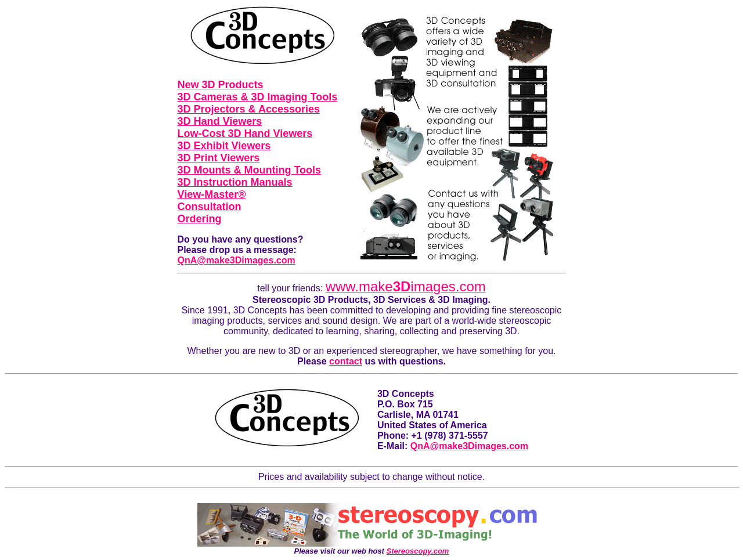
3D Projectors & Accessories (249, 109)
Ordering (200, 219)
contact (346, 361)
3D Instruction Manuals (235, 182)
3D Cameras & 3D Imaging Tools (258, 97)
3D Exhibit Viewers (224, 146)
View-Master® (212, 194)
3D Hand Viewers (220, 121)
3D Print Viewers (219, 158)
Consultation (210, 207)
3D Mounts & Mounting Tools (250, 170)
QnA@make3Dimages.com (237, 260)
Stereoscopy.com (418, 551)
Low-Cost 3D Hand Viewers (245, 133)
